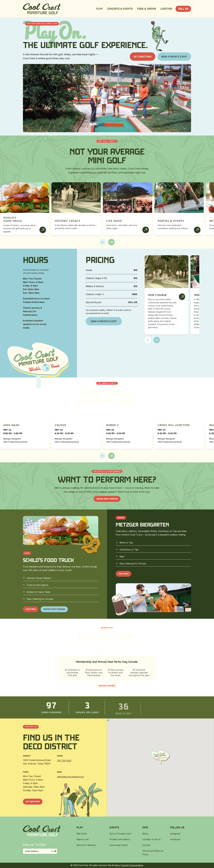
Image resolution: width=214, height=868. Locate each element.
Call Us (183, 9)
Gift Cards (82, 834)
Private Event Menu (120, 839)
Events (114, 827)
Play (100, 9)
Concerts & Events (120, 9)
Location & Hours (151, 839)
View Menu (31, 609)
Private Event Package (54, 609)
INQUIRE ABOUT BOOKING (107, 499)
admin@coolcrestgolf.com (70, 777)
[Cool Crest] (42, 9)
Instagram (175, 834)
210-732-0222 (64, 761)
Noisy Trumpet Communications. (129, 865)
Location (166, 9)
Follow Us (177, 827)
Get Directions (143, 56)
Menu (145, 834)
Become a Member (107, 686)
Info (145, 827)
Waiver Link (83, 839)
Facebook (175, 839)
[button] (103, 242)
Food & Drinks (147, 9)
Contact (146, 845)
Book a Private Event (174, 56)
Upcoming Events (119, 845)
